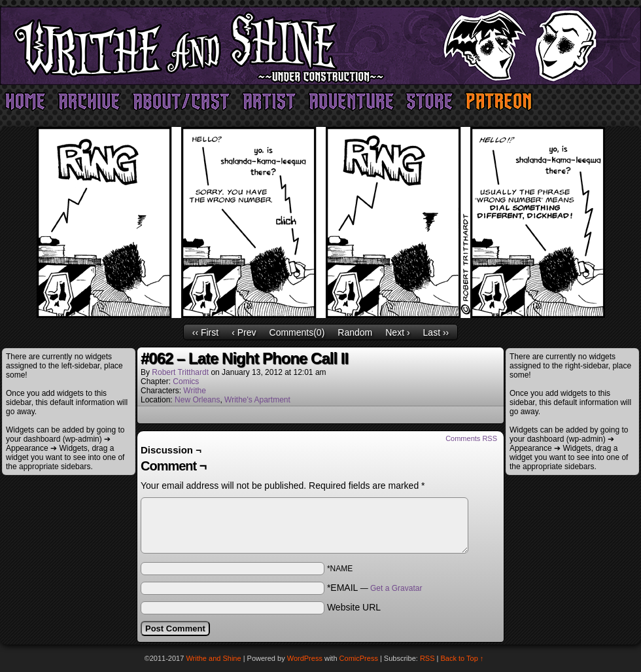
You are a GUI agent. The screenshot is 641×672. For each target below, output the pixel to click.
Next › (397, 332)
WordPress (305, 658)
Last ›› (436, 332)
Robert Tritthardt (180, 372)
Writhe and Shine (320, 46)
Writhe (194, 391)
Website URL (354, 607)
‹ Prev (244, 332)
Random (355, 332)
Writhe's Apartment (257, 400)
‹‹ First (205, 332)
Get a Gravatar (396, 588)
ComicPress (359, 658)
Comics (186, 381)
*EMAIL (375, 588)
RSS (427, 658)
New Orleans (197, 400)
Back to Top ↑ (462, 658)
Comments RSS (471, 438)
